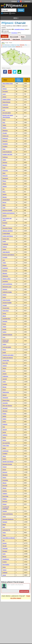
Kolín (4, 110)
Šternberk (5, 475)
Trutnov (5, 570)
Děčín (4, 205)
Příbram (5, 265)
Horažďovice (6, 559)
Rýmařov (5, 551)
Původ (23, 37)
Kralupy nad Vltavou (8, 236)
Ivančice (5, 491)
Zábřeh (4, 416)
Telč (4, 541)
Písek (4, 168)
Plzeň (4, 120)
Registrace (27, 1)
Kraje (7, 43)
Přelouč (5, 504)
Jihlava (4, 184)
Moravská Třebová (7, 228)
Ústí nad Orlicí (6, 443)
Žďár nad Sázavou (7, 406)
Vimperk (5, 511)
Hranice (5, 467)
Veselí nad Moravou (8, 514)
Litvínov (5, 216)
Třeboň (4, 327)
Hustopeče (5, 105)
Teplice (4, 125)
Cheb (4, 208)
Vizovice (5, 430)
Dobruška (5, 548)
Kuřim (4, 554)
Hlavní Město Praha (8, 83)
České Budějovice (7, 152)
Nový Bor (5, 486)
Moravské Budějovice (8, 519)
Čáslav (4, 249)
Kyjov (4, 337)
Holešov (5, 366)
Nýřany (4, 478)
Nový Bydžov (6, 565)
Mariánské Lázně (7, 287)
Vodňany (5, 494)
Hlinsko (4, 488)
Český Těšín (6, 446)
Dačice (4, 440)
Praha (10, 43)
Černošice (5, 91)
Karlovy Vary (6, 239)
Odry (4, 527)
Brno (4, 86)
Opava (4, 438)
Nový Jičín (5, 363)
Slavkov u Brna (6, 279)
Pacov (4, 390)
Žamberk (5, 522)
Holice (4, 533)
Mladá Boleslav (6, 102)
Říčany (4, 181)
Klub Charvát (16, 39)
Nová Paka (5, 496)
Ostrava (5, 89)
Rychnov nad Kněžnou (8, 255)
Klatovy (4, 459)
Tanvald (5, 546)
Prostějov (5, 146)
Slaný (4, 173)
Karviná (5, 543)
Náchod (5, 395)
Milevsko (5, 273)
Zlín (4, 189)
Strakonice (5, 276)
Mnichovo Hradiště (7, 210)
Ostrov (4, 517)
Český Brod (6, 311)
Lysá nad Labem (7, 347)
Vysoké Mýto (6, 360)
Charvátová (14, 33)
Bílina (4, 192)
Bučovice (5, 501)
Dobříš (4, 352)
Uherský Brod (6, 200)
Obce (3, 43)
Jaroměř (5, 379)
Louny (4, 94)
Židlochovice (6, 392)
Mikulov (5, 483)
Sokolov (5, 186)
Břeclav (4, 387)
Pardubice (5, 144)
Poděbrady (5, 244)
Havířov (5, 194)
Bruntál (4, 329)
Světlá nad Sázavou (8, 358)
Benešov (5, 165)
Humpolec (5, 403)
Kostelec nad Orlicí (7, 154)
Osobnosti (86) (6, 39)
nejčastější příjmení (19, 29)
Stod (4, 427)
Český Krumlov (6, 300)
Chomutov (5, 170)
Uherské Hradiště (7, 303)
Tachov (4, 368)
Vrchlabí (5, 305)
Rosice (4, 324)
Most (4, 122)
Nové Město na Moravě (9, 538)
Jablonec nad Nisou (8, 231)
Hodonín (5, 247)
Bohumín (5, 472)
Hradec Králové (7, 99)
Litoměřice (5, 281)
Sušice (4, 422)
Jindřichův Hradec (7, 292)
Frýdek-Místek (6, 233)
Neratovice (5, 178)
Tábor (4, 225)
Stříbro (4, 448)
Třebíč (4, 263)
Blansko (5, 197)
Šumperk (5, 271)
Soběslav (5, 573)
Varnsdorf (5, 408)
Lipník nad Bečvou (7, 284)
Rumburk (5, 223)
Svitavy (4, 419)
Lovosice (5, 384)
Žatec (4, 149)
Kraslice (5, 562)
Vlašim (4, 160)
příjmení (6, 13)
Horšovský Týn (6, 530)
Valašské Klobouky (7, 335)
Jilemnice (5, 411)
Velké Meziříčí (6, 252)
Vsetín (4, 382)
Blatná (4, 525)
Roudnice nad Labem (8, 355)
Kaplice (4, 332)
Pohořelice (5, 480)
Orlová (4, 470)
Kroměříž (5, 257)
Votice (4, 567)
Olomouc (5, 162)
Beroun (4, 202)
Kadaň (4, 241)
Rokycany (5, 176)
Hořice (4, 297)
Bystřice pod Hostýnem (9, 213)
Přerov (4, 350)
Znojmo (4, 295)
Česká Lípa (6, 136)
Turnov (4, 313)
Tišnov (4, 456)
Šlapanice (5, 130)
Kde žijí (4, 37)
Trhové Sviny (6, 308)
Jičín (4, 260)
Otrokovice (5, 398)
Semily (4, 432)
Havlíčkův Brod (6, 319)
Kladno (4, 128)
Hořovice (5, 289)
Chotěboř (5, 454)
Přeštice (5, 499)
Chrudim (5, 133)
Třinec (4, 535)
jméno (13, 13)
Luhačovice (6, 451)
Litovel (4, 575)
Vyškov (4, 344)
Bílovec (4, 557)
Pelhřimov (5, 157)
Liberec (4, 97)
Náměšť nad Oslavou (8, 462)
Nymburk (5, 321)
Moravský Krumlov (7, 464)
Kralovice (5, 424)
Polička (4, 414)
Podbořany (5, 376)
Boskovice (5, 138)
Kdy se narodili (14, 37)
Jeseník (5, 374)
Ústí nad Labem (7, 113)
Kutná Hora (6, 107)
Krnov (4, 371)
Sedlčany (5, 435)
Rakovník (5, 141)
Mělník (4, 316)
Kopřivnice (5, 268)
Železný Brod (6, 400)
